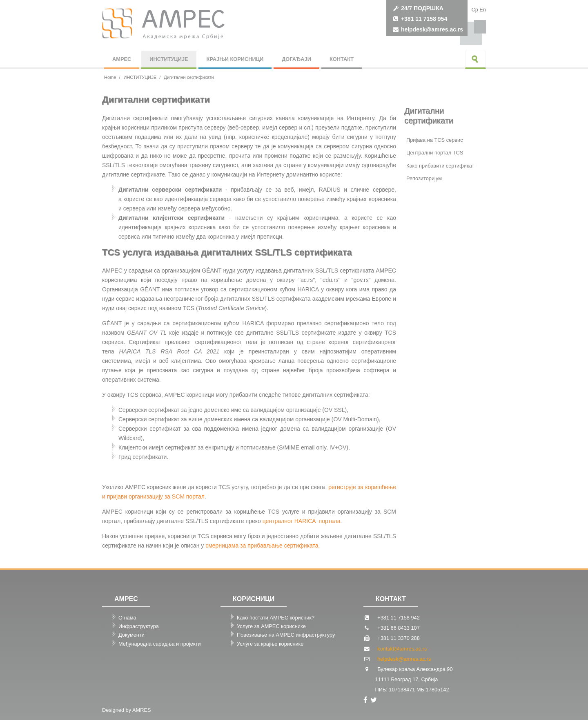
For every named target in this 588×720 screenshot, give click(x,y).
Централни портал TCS (435, 153)
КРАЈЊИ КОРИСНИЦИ (235, 59)
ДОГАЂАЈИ (296, 59)
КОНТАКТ (342, 59)
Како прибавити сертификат (440, 166)
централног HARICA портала (302, 521)
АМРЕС (122, 59)
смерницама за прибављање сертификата (262, 546)
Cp (474, 10)
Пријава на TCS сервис (435, 140)
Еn (483, 10)
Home (110, 77)
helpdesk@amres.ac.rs (432, 29)
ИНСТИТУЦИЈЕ (169, 59)
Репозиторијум (424, 178)
